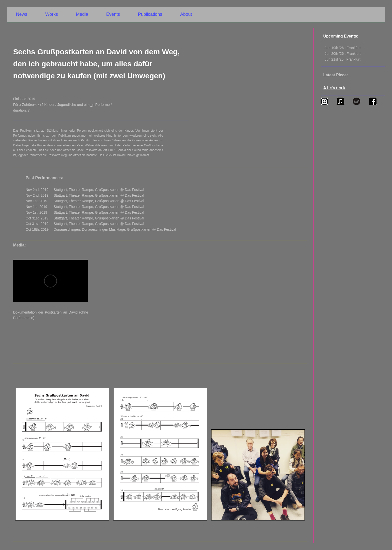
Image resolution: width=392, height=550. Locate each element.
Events (113, 14)
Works (52, 14)
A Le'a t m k (334, 88)
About (186, 14)
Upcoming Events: (341, 36)
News (22, 14)
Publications (150, 14)
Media (82, 14)
